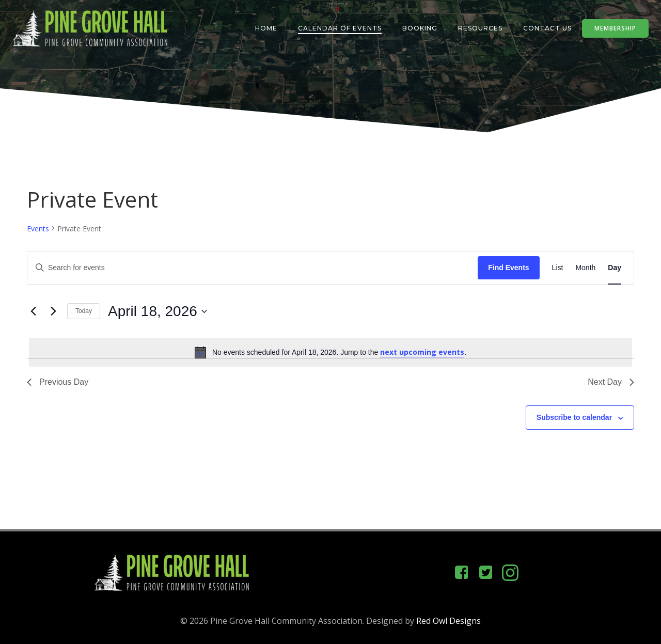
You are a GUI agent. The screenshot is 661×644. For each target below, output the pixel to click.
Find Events (508, 268)
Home (266, 28)
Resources (480, 28)
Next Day (611, 382)
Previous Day (58, 382)
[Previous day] (33, 311)
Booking (420, 28)
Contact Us (547, 28)
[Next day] (53, 311)
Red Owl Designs (448, 621)
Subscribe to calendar (574, 417)
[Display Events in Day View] (615, 268)
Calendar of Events (340, 28)
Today (84, 311)
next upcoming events (422, 352)
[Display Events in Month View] (585, 268)
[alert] (330, 352)
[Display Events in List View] (558, 268)
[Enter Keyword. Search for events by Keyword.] (253, 268)
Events (38, 229)
